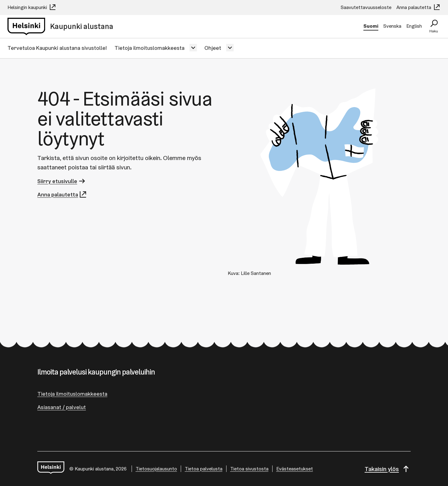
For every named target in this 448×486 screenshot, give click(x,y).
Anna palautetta (418, 7)
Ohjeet (213, 48)
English (414, 26)
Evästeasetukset (295, 469)
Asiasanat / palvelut (62, 407)
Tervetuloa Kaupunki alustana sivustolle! (57, 48)
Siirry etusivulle (62, 181)
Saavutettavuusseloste (366, 7)
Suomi (371, 26)
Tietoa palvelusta (204, 469)
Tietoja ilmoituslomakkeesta (149, 48)
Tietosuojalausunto (156, 469)
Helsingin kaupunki (32, 7)
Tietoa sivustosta (249, 469)
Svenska (392, 26)
